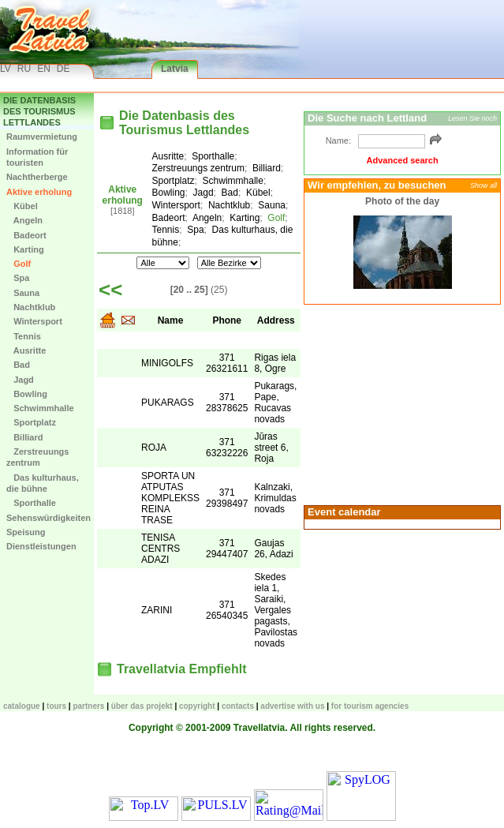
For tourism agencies (370, 706)
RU (24, 69)
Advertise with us (292, 706)
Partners (88, 706)
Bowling (27, 394)
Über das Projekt (142, 706)
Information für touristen (37, 157)
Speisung (26, 532)
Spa (18, 278)
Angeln (24, 220)
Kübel (22, 206)
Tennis (24, 336)
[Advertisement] (402, 403)
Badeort (26, 235)
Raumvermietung (42, 137)
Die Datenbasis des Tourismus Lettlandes (39, 112)
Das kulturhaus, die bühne (43, 483)
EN (44, 69)
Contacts (238, 706)
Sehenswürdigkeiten (49, 518)
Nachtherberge (37, 177)
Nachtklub (31, 307)
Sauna (23, 293)
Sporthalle (31, 503)
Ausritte (26, 350)
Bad (18, 365)
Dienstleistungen (41, 546)
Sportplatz (31, 422)
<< (110, 290)
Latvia (175, 69)
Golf (19, 264)
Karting (25, 249)
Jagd (20, 380)
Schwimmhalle (40, 408)
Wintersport (34, 321)
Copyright (197, 706)
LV (6, 69)
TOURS (56, 706)
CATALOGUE (22, 706)
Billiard (24, 437)
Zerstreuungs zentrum (37, 457)
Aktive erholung (39, 192)
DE (63, 69)
